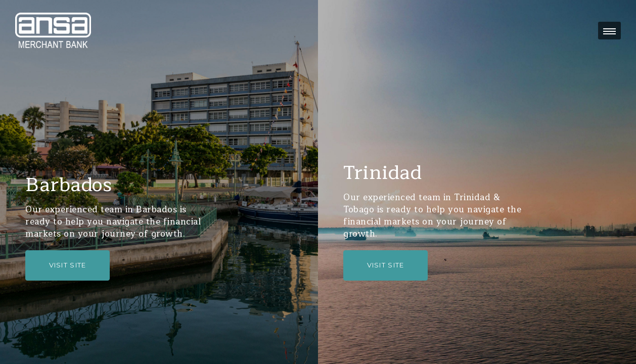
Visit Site (68, 265)
